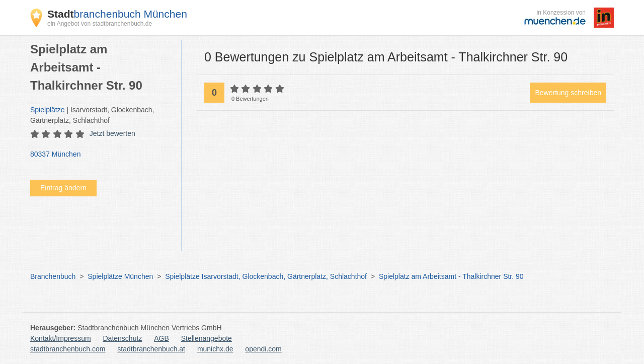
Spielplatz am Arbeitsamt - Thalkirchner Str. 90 (451, 276)
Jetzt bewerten (112, 133)
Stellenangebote (207, 338)
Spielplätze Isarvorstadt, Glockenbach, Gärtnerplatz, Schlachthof (266, 276)
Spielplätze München (120, 276)
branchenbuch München (117, 14)
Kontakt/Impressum (61, 338)
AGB (162, 338)
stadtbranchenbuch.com (68, 349)
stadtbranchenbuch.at (151, 349)
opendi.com (263, 349)
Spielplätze (48, 110)
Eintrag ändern (63, 188)
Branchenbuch (53, 276)
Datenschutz (123, 338)
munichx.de (215, 349)
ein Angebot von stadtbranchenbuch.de (100, 24)
